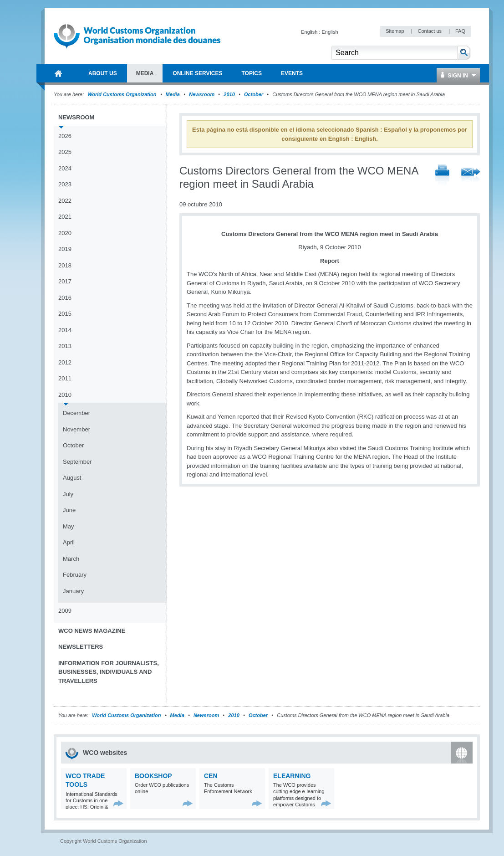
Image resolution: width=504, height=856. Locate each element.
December (76, 413)
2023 (65, 184)
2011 (65, 378)
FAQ (460, 31)
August (72, 478)
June (69, 510)
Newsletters (81, 647)
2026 (65, 136)
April (69, 542)
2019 (65, 249)
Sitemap (395, 31)
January (73, 591)
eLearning (292, 776)
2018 (65, 265)
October (254, 94)
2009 (65, 611)
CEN (211, 776)
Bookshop (153, 776)
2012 (65, 362)
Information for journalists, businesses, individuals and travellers (109, 672)
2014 (65, 330)
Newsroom (202, 94)
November (76, 429)
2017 (65, 281)
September (77, 462)
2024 (65, 168)
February (75, 575)
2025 (65, 152)
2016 (65, 298)
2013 (65, 346)
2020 (65, 233)
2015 (65, 314)
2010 (229, 94)
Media (173, 94)
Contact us (430, 31)
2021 (65, 217)
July (68, 494)
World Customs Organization (122, 94)
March (71, 559)
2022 (65, 201)
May (69, 526)
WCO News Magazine (92, 631)
